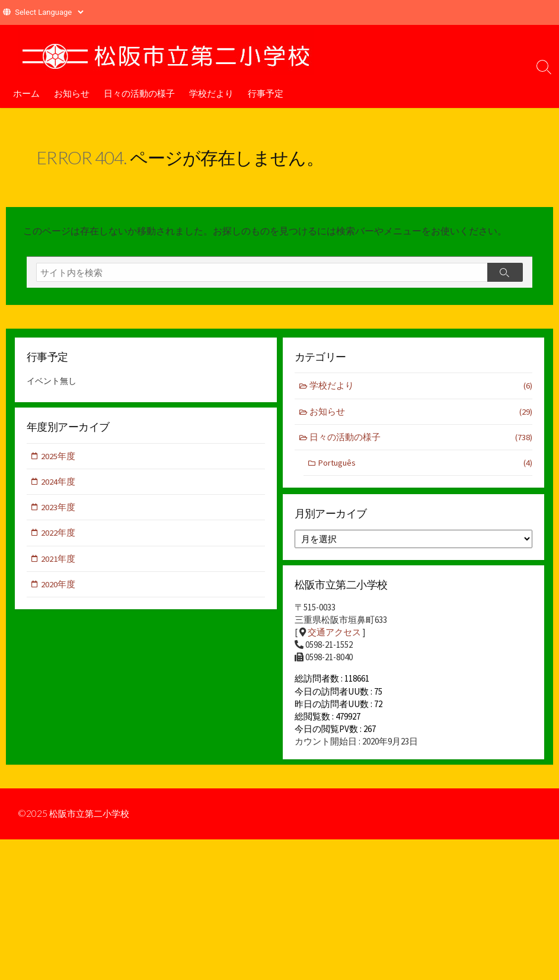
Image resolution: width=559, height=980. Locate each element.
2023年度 (59, 508)
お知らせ (72, 93)
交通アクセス (334, 633)
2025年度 (59, 456)
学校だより (211, 93)
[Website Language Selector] (49, 12)
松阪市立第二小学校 (92, 817)
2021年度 (59, 560)
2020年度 (59, 586)
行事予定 (266, 93)
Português (425, 464)
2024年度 (59, 482)
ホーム (26, 93)
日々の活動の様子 (139, 93)
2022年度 (59, 534)
